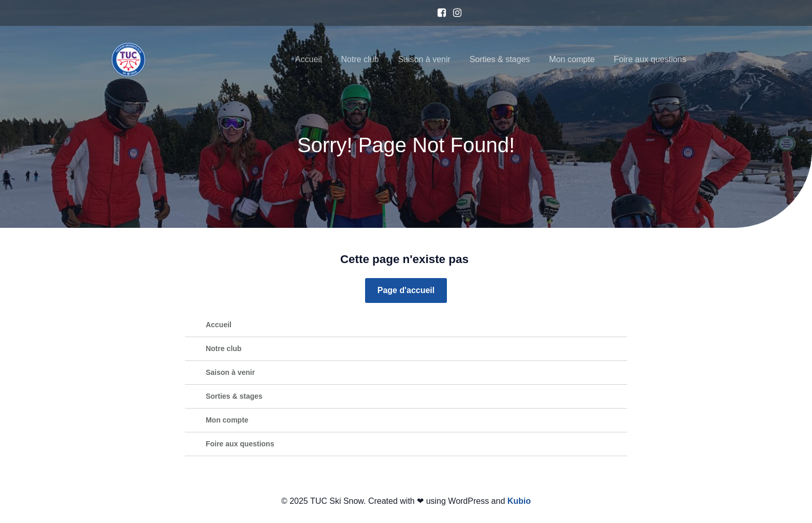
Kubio (519, 501)
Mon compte (572, 59)
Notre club (360, 59)
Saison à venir (424, 59)
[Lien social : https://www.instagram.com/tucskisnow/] (455, 13)
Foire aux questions (650, 59)
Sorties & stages (500, 59)
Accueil (309, 59)
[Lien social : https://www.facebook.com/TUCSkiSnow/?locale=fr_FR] (439, 13)
